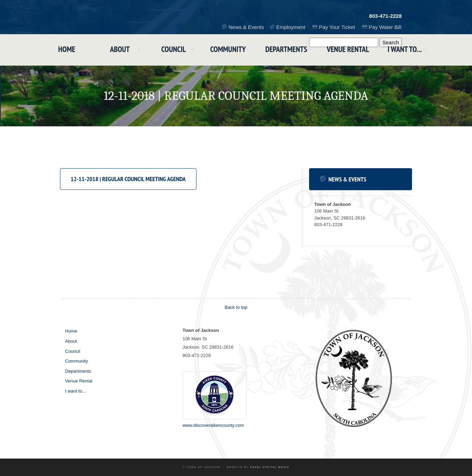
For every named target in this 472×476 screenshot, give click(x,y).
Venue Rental (351, 50)
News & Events (249, 27)
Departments (288, 50)
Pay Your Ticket (338, 27)
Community (229, 50)
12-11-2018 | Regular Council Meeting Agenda (128, 179)
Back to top (236, 307)
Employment (293, 27)
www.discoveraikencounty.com (213, 425)
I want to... (410, 50)
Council (173, 50)
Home (61, 50)
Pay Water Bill (385, 27)
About (117, 50)
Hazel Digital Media (270, 467)
